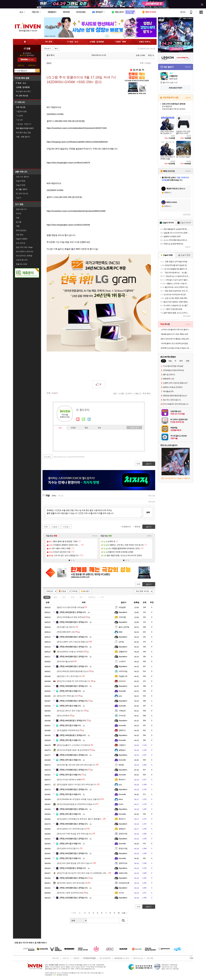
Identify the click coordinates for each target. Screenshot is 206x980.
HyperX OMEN (22, 239)
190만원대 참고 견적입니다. (74, 686)
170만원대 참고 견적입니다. (74, 701)
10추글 (75, 591)
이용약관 (76, 958)
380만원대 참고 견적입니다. (74, 647)
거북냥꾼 (122, 711)
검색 (37, 71)
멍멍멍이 (122, 829)
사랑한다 (122, 745)
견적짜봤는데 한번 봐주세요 (71, 617)
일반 (55, 597)
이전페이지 (126, 527)
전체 (47, 597)
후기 (81, 597)
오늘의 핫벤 (21, 181)
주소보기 (47, 49)
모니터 (19, 120)
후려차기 (122, 780)
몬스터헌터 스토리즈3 (25, 251)
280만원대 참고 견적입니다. (74, 824)
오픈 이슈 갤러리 (23, 177)
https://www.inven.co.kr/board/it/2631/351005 (69, 457)
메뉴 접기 (134, 428)
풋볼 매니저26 (21, 264)
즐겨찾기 (87, 591)
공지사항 (150, 958)
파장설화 (122, 607)
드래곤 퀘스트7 (22, 260)
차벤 (18, 218)
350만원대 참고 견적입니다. (74, 622)
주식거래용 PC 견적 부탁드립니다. (74, 681)
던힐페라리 (123, 652)
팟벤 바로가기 (21, 209)
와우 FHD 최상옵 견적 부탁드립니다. (75, 834)
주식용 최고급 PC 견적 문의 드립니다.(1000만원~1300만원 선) (85, 873)
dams (121, 799)
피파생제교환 (124, 883)
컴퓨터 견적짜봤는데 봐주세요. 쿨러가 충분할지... (80, 819)
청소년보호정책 (105, 958)
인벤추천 (92, 597)
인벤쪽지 (78, 419)
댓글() (148, 63)
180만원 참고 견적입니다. (73, 735)
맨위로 (137, 527)
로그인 (183, 12)
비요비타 (122, 681)
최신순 (61, 496)
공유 (115, 393)
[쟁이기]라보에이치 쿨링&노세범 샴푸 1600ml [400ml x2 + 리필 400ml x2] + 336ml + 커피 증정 (176, 339)
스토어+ (188, 98)
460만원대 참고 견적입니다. (74, 878)
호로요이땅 (123, 848)
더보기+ (95, 536)
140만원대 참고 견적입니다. (74, 888)
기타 (102, 597)
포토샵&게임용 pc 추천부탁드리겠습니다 (76, 804)
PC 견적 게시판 (22, 194)
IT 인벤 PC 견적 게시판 (146, 49)
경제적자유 (123, 834)
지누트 (121, 893)
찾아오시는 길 (138, 958)
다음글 (54, 527)
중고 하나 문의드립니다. (70, 676)
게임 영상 (20, 235)
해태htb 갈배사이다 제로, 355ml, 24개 (175, 334)
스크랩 (121, 393)
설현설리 (122, 750)
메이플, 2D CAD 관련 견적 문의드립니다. (76, 765)
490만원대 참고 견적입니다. (74, 637)
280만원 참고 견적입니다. (73, 612)
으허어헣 (122, 617)
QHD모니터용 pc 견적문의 (70, 652)
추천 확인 (147, 393)
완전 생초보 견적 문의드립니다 (72, 883)
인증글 (64, 591)
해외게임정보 (21, 230)
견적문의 (63, 716)
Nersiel (121, 765)
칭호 (99, 428)
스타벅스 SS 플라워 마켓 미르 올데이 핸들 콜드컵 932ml (176, 330)
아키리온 (122, 716)
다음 (123, 913)
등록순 (54, 496)
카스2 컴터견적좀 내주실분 (71, 607)
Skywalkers (123, 612)
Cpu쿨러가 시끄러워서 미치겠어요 (74, 745)
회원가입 (21, 65)
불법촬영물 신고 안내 (122, 958)
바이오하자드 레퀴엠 (24, 256)
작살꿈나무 (123, 676)
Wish (121, 632)
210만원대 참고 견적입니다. (74, 755)
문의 (64, 597)
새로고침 (152, 496)
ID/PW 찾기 (32, 65)
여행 (18, 226)
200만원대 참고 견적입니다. (74, 853)
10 (119, 913)
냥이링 (121, 642)
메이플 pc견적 (65, 661)
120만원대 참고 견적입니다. (74, 898)
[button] (69, 560)
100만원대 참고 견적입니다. (74, 666)
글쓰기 (149, 584)
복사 (56, 49)
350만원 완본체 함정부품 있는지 (73, 671)
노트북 (19, 116)
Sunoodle (122, 691)
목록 (142, 63)
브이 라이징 (21, 243)
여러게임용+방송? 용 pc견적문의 (73, 750)
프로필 (73, 428)
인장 (60, 428)
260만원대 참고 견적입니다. (74, 657)
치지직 (19, 214)
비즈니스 (66, 958)
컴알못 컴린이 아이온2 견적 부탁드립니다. (77, 784)
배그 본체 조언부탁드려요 (70, 893)
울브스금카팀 (124, 627)
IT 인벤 (27, 49)
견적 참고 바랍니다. (70, 691)
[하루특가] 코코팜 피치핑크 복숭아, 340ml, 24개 (176, 348)
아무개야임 (123, 671)
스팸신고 (138, 393)
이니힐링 (83, 419)
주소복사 (47, 457)
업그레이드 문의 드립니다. (70, 711)
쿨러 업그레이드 (66, 627)
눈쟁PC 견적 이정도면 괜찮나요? (73, 642)
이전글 (65, 527)
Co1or (121, 804)
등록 (148, 512)
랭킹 (86, 428)
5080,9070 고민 (66, 632)
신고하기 (129, 393)
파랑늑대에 (123, 873)
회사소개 (55, 958)
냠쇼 (120, 696)
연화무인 (122, 730)
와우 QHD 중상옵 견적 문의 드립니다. (75, 863)
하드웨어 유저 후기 (23, 91)
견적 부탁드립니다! (67, 696)
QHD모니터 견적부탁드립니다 (72, 829)
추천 (73, 597)
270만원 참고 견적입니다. (73, 868)
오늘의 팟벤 (21, 185)
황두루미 (49, 55)
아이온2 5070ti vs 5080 (69, 780)
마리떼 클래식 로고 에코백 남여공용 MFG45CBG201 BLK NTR (176, 343)
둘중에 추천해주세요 (68, 730)
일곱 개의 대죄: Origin (24, 247)
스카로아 (122, 661)
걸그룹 (19, 222)
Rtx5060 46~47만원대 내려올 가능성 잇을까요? (79, 799)
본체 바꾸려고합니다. (68, 848)
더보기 (89, 419)
